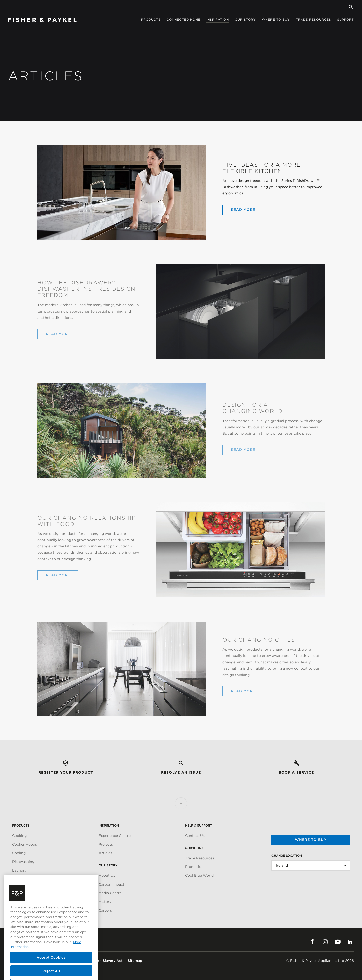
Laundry (19, 870)
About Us (107, 875)
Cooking (19, 836)
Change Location (287, 856)
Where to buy (311, 840)
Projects (106, 844)
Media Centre (110, 893)
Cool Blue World (199, 875)
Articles (105, 853)
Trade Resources (200, 858)
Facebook (312, 942)
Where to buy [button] (276, 19)
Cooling (19, 853)
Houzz (350, 942)
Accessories (22, 879)
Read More (243, 210)
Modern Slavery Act (105, 961)
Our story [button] (245, 19)
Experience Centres (116, 836)
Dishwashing (23, 862)
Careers (105, 910)
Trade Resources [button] (313, 19)
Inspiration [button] (218, 19)
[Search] (351, 7)
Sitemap (135, 961)
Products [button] (151, 19)
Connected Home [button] (184, 19)
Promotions (195, 867)
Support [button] (346, 19)
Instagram (325, 942)
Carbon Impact (111, 884)
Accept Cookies (51, 966)
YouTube (338, 942)
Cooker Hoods (25, 844)
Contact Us (195, 836)
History (105, 902)
